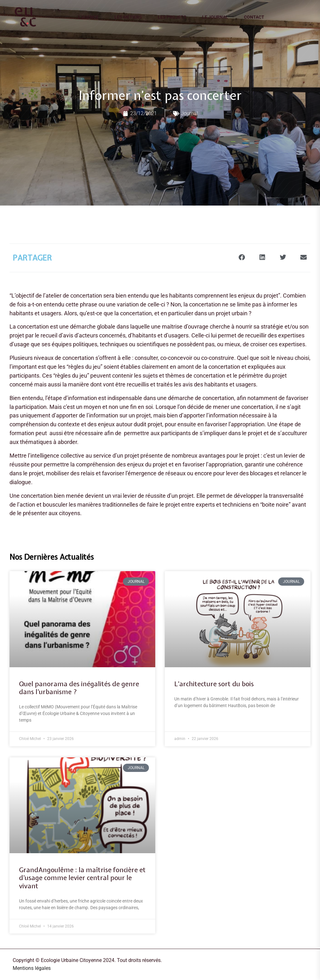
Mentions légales (32, 968)
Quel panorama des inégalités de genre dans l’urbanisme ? (79, 688)
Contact (254, 17)
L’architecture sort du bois (214, 684)
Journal (189, 113)
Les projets (172, 17)
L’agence (88, 17)
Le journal (215, 17)
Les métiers (128, 17)
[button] (242, 257)
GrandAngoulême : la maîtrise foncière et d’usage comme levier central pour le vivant (82, 878)
